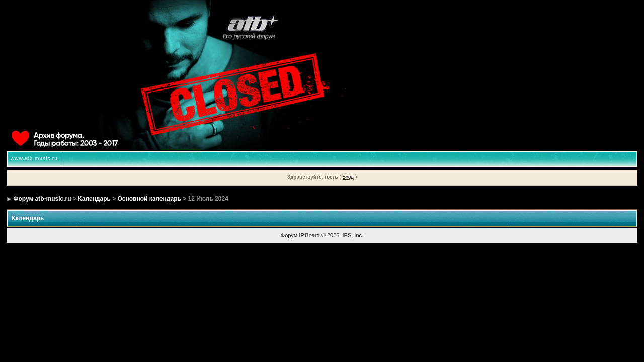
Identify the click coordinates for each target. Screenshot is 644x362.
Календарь (94, 199)
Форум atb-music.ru (42, 199)
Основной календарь (149, 199)
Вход (348, 177)
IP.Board (309, 235)
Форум (289, 235)
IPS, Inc (352, 235)
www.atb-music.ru (34, 159)
